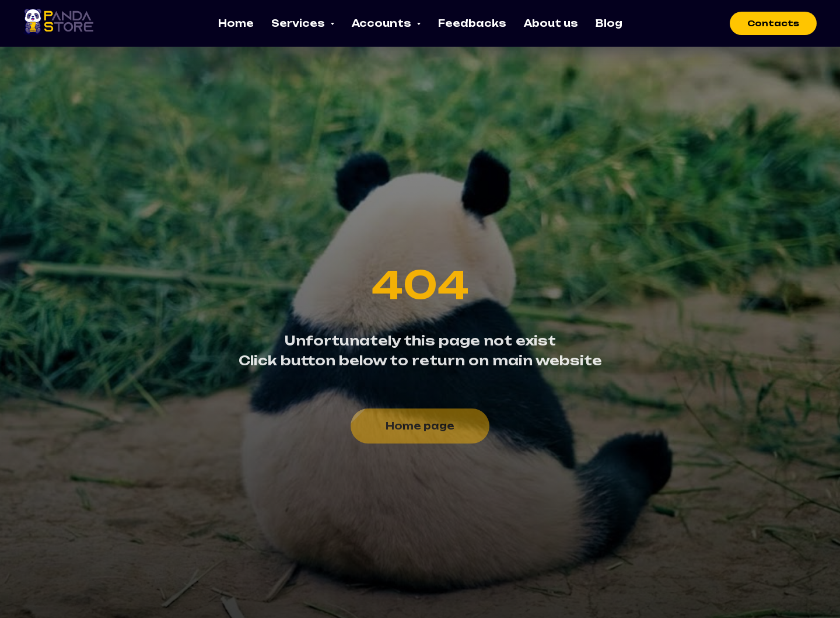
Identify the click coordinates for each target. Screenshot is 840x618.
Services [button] (299, 23)
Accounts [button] (383, 23)
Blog (609, 23)
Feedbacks (472, 23)
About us (551, 23)
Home (236, 23)
